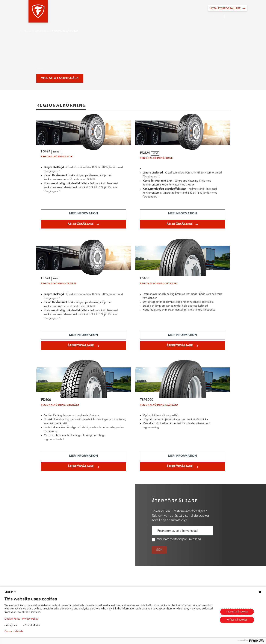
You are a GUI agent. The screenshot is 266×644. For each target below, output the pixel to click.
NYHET (58, 152)
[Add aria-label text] (84, 214)
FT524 (46, 279)
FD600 (46, 401)
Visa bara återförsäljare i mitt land (176, 541)
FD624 (145, 153)
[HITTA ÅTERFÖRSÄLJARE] (227, 8)
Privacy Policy (30, 619)
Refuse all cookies (237, 620)
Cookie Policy (12, 619)
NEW (156, 154)
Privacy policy (37, 631)
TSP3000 (147, 401)
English (10, 592)
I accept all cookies (237, 612)
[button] (29, 11)
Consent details (14, 631)
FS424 (46, 152)
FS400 (145, 279)
